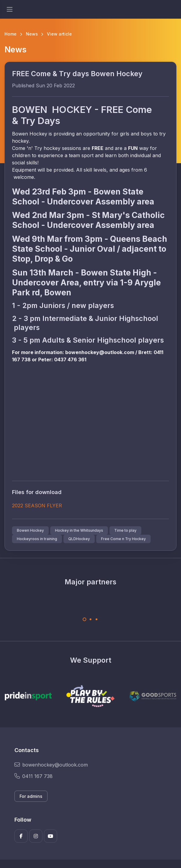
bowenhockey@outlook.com (51, 765)
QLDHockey (79, 539)
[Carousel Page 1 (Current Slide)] (84, 619)
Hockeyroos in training (37, 539)
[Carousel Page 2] (91, 619)
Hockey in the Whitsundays (79, 530)
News (32, 34)
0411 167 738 (34, 776)
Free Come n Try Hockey (123, 539)
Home (11, 34)
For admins (31, 796)
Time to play (125, 530)
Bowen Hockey (30, 530)
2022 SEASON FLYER (37, 506)
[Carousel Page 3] (97, 619)
